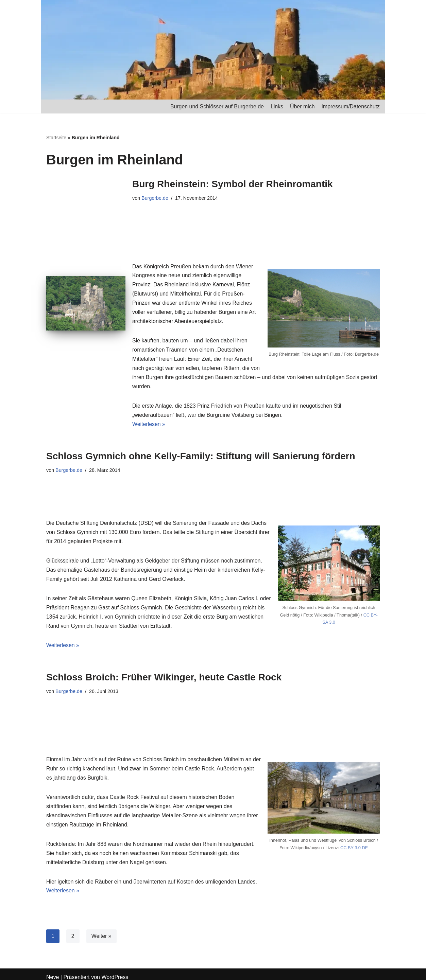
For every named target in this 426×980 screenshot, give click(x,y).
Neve (53, 971)
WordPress (115, 971)
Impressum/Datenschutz (350, 106)
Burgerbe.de (155, 198)
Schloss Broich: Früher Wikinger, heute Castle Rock (164, 670)
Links (276, 106)
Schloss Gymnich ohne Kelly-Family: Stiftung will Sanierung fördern (201, 448)
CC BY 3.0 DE (354, 841)
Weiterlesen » (149, 416)
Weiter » (101, 930)
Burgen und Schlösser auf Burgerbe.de (216, 106)
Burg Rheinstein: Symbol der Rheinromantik (233, 184)
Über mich (302, 106)
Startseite (56, 138)
